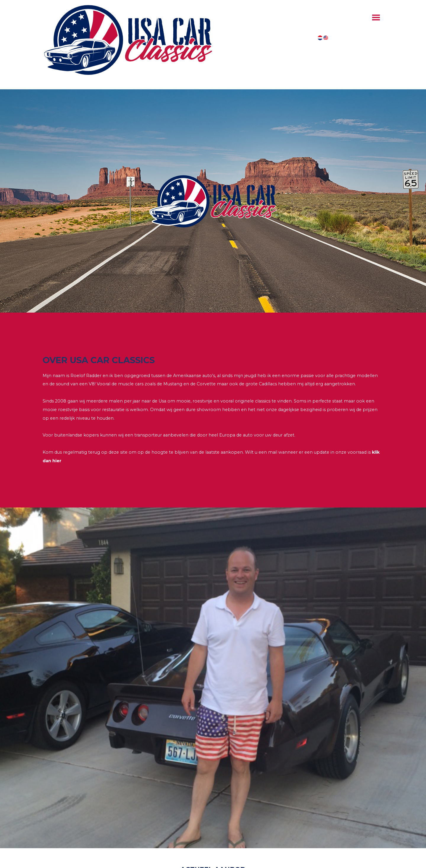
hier (57, 461)
